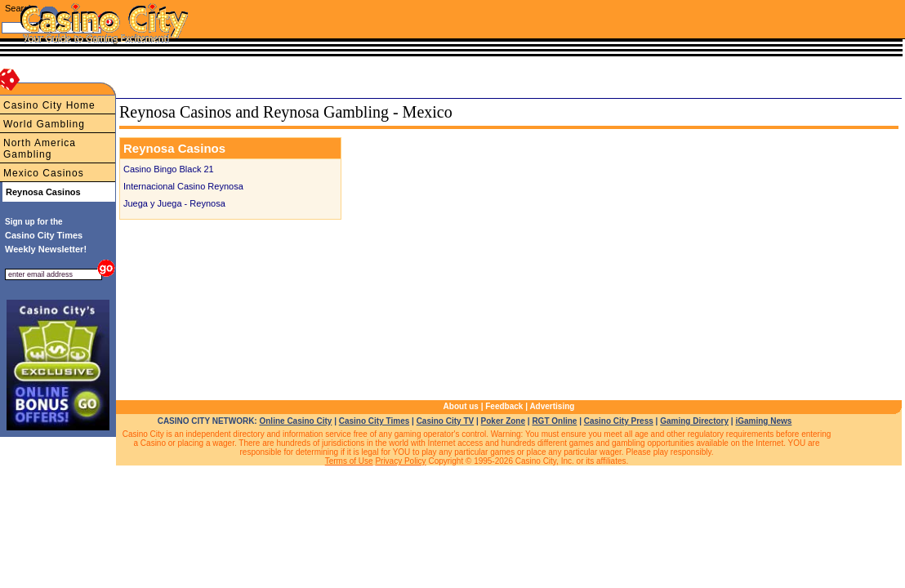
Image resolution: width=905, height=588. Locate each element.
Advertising (552, 406)
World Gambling (44, 124)
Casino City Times (374, 421)
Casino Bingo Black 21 (169, 169)
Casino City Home (49, 105)
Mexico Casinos (44, 173)
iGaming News (763, 421)
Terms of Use (349, 461)
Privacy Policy (400, 461)
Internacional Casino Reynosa (183, 186)
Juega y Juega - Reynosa (174, 203)
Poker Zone (503, 421)
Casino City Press (619, 421)
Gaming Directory (694, 421)
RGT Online (554, 421)
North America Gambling (40, 149)
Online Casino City (295, 421)
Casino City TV (446, 421)
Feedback (504, 406)
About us (461, 406)
